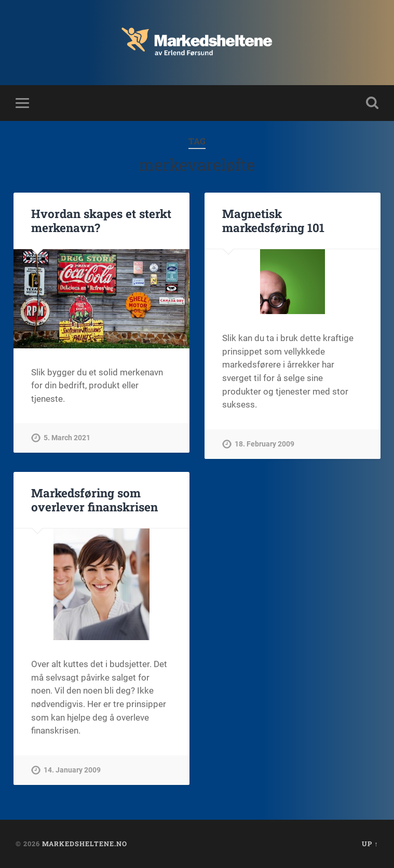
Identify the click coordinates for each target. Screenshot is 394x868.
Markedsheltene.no (85, 844)
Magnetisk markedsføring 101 (273, 220)
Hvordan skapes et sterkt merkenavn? (101, 220)
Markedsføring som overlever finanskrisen (94, 500)
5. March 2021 (67, 438)
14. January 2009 (72, 770)
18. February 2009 (264, 444)
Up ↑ (370, 844)
